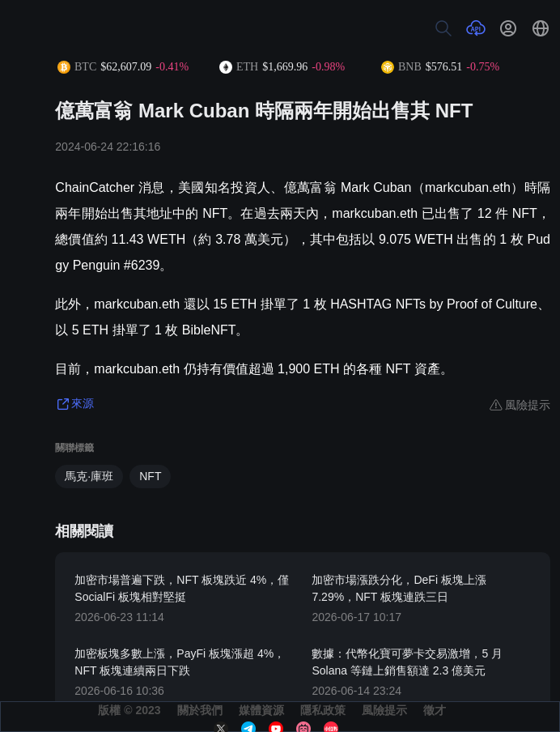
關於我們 (200, 710)
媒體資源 (261, 710)
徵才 (435, 710)
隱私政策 (323, 710)
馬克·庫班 (89, 476)
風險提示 (384, 710)
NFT (150, 476)
